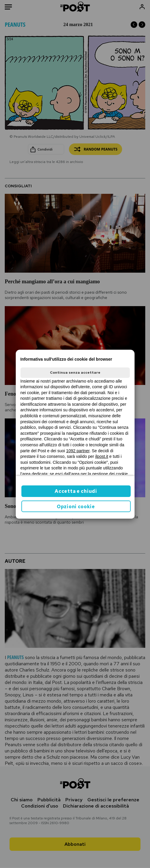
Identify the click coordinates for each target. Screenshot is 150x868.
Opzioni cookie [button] (76, 507)
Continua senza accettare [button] (75, 373)
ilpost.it (102, 456)
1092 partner (78, 451)
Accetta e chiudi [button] (76, 491)
